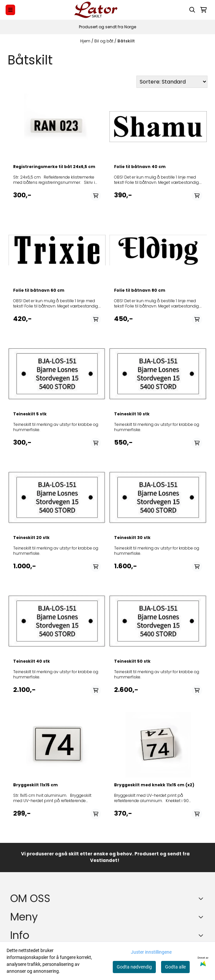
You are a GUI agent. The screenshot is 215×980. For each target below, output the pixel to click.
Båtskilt (126, 41)
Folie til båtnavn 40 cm (140, 167)
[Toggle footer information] (202, 898)
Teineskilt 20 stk (31, 538)
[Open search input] (192, 10)
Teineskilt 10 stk (132, 414)
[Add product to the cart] (96, 196)
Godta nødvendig (134, 967)
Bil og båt (104, 41)
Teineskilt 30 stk (132, 538)
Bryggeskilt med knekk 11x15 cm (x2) (154, 785)
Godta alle (175, 967)
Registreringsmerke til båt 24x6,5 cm (54, 167)
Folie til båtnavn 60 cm (39, 290)
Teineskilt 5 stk (30, 414)
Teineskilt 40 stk (32, 661)
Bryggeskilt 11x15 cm (36, 785)
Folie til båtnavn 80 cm (140, 290)
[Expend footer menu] (202, 917)
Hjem (86, 41)
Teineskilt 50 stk (132, 661)
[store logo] (96, 10)
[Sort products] (172, 82)
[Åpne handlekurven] (203, 10)
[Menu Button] (10, 10)
